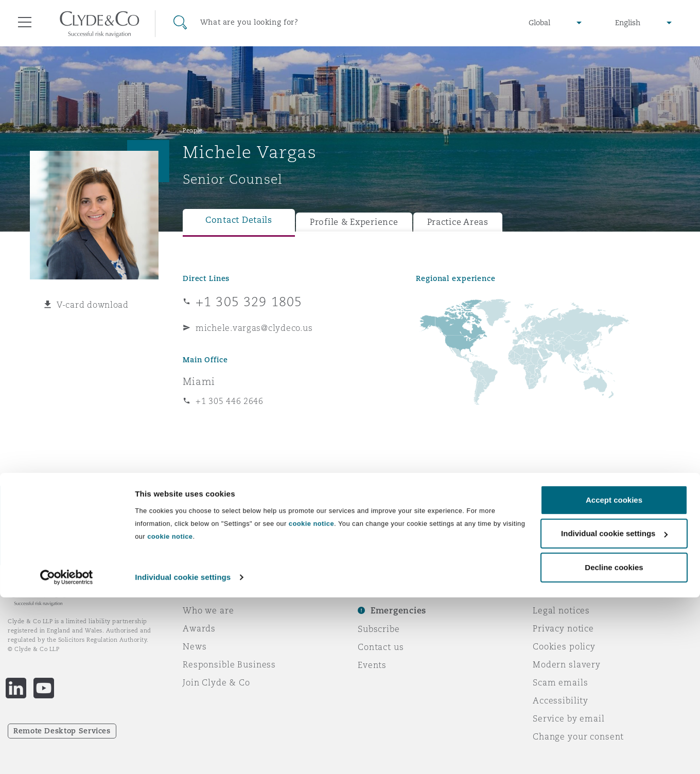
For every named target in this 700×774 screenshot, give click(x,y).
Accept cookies (614, 676)
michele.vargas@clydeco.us (254, 328)
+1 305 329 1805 (249, 302)
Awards (199, 628)
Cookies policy (564, 646)
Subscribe (379, 629)
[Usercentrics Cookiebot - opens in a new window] (67, 754)
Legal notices (561, 610)
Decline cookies (614, 744)
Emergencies (398, 611)
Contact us (381, 647)
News (195, 646)
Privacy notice (563, 628)
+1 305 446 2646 (230, 401)
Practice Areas (458, 222)
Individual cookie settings (183, 754)
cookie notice (311, 700)
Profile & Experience (354, 222)
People (192, 130)
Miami (199, 381)
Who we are (208, 610)
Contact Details (239, 220)
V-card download (93, 305)
